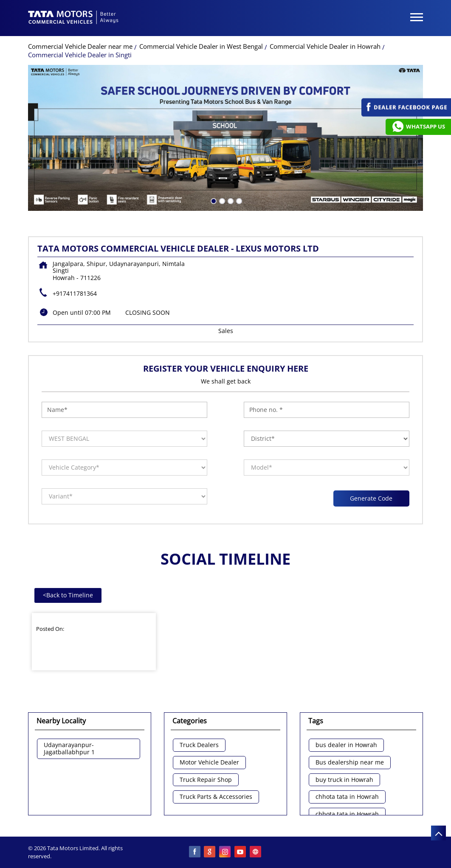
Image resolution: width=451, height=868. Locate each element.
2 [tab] (221, 200)
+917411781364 (75, 293)
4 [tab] (238, 200)
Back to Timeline (68, 595)
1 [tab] (213, 200)
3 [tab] (230, 200)
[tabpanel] (225, 138)
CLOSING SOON (148, 312)
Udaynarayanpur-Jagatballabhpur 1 (69, 749)
